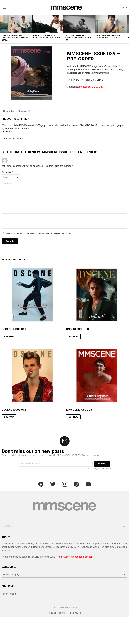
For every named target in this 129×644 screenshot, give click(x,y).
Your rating (7, 172)
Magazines (85, 87)
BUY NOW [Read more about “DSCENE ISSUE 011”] (9, 336)
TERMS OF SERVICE (57, 613)
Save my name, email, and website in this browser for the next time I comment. (40, 234)
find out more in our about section (75, 557)
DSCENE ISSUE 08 (78, 329)
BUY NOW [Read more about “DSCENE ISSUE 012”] (9, 417)
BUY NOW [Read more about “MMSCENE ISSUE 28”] (73, 417)
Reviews (25, 111)
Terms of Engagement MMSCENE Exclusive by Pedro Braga (15, 38)
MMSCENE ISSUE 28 (79, 410)
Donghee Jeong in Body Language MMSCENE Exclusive (47, 37)
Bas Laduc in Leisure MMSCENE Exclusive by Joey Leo (78, 38)
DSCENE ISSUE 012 (14, 410)
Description (9, 111)
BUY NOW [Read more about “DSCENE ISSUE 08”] (73, 336)
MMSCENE (97, 87)
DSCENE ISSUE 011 (14, 329)
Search (124, 527)
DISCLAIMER (75, 613)
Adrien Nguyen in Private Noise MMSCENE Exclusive (109, 37)
